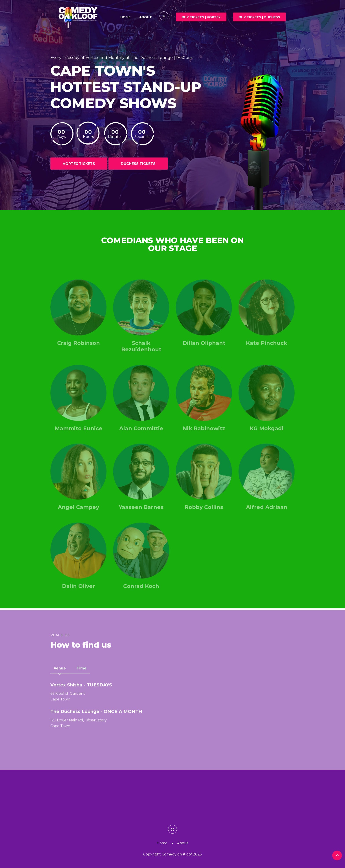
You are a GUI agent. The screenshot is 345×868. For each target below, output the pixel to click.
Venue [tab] (60, 670)
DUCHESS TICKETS (139, 164)
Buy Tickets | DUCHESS (259, 17)
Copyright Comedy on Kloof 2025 (172, 854)
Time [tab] (82, 670)
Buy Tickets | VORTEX (201, 17)
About (146, 17)
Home (125, 17)
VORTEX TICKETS (79, 164)
